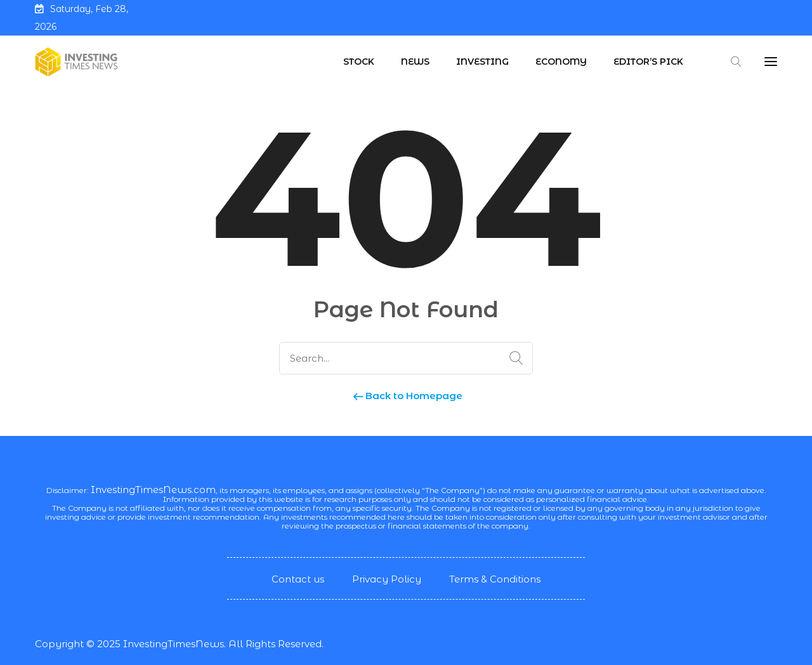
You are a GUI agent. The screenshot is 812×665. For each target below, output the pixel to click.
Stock (359, 62)
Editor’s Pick (648, 62)
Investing (482, 62)
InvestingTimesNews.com (153, 490)
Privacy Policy (387, 579)
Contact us (298, 579)
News (415, 62)
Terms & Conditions (495, 579)
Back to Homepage (406, 396)
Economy (561, 62)
